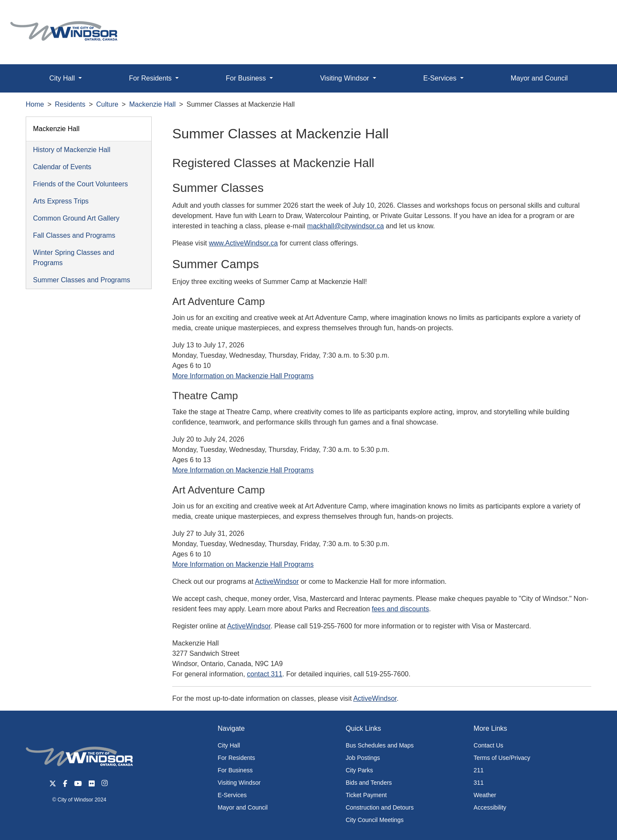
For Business (235, 770)
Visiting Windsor (239, 783)
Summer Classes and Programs (82, 280)
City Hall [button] (63, 78)
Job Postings (363, 758)
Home (35, 104)
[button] (591, 16)
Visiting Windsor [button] (346, 78)
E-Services (232, 795)
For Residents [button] (151, 78)
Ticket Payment (366, 795)
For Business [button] (247, 78)
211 (478, 770)
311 (478, 783)
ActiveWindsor (277, 581)
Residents (70, 104)
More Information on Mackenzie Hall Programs (243, 376)
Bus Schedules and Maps (380, 745)
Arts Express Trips (61, 201)
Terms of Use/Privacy (502, 758)
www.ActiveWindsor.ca (243, 243)
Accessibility (490, 807)
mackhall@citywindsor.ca (346, 226)
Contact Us (488, 745)
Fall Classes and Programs (74, 235)
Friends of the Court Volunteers (80, 184)
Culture (108, 104)
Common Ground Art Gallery (76, 218)
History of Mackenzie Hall (72, 150)
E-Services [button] (441, 78)
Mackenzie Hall (152, 104)
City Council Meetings (375, 820)
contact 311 (265, 674)
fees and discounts (400, 609)
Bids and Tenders (369, 783)
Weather (485, 795)
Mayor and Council (539, 78)
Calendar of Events (62, 167)
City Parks (359, 770)
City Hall (229, 745)
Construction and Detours (380, 807)
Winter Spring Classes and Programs (73, 258)
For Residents (236, 758)
